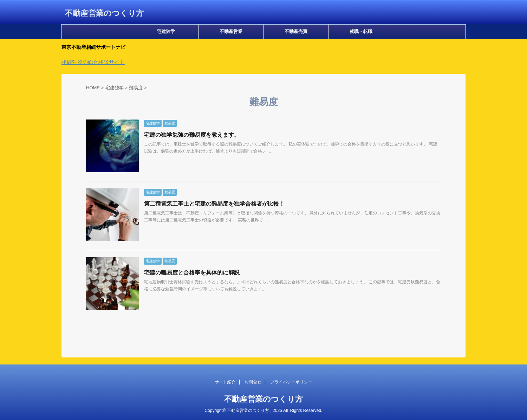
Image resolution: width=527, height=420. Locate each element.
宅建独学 (166, 31)
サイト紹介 (225, 382)
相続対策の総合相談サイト (93, 62)
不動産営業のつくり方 (104, 13)
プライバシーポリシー (291, 382)
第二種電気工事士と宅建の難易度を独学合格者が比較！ (214, 204)
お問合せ (253, 382)
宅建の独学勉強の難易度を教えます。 (192, 135)
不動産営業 (231, 31)
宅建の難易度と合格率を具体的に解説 (192, 273)
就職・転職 (361, 31)
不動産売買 (296, 31)
